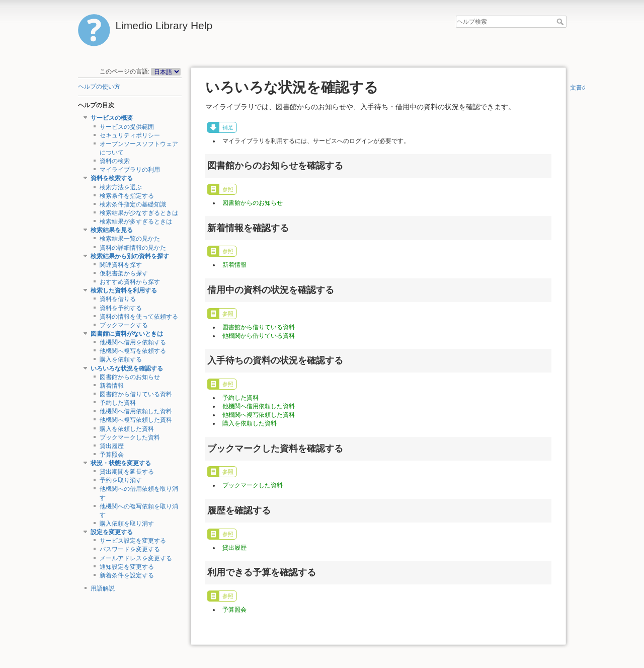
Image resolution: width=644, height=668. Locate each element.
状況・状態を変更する (121, 463)
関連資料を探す (121, 265)
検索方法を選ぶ (121, 187)
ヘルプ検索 (561, 22)
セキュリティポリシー (130, 135)
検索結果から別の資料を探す (130, 256)
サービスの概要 (112, 118)
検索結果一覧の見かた (130, 239)
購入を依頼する (121, 359)
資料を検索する (112, 178)
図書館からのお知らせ (130, 377)
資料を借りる (118, 299)
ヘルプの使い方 (99, 87)
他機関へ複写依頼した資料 (136, 420)
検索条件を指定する (127, 196)
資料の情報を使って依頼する (139, 317)
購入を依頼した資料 (127, 429)
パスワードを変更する (130, 549)
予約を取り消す (121, 480)
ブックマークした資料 (130, 437)
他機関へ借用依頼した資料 (136, 411)
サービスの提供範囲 (127, 127)
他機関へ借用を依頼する (133, 342)
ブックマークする (124, 325)
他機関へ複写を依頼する (133, 351)
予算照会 (112, 455)
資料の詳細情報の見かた (133, 248)
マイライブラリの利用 (130, 170)
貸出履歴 (112, 446)
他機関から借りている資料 (259, 336)
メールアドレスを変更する (136, 558)
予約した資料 (118, 403)
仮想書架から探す (124, 273)
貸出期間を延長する (127, 472)
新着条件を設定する (127, 575)
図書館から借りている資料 (136, 394)
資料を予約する (121, 308)
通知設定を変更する (127, 567)
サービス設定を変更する (133, 541)
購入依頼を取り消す (127, 524)
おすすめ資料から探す (130, 282)
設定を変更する (112, 532)
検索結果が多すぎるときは (136, 221)
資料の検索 (115, 161)
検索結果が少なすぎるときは (139, 213)
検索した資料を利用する (124, 290)
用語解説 (103, 588)
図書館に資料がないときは (127, 334)
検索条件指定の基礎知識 (133, 204)
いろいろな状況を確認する (127, 368)
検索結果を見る (112, 230)
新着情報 (112, 386)
